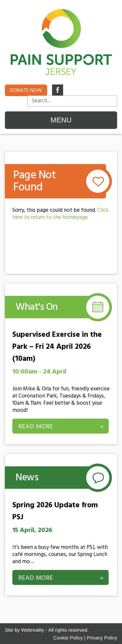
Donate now (26, 91)
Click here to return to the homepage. (61, 214)
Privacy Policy (102, 638)
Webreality (33, 630)
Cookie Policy (68, 638)
